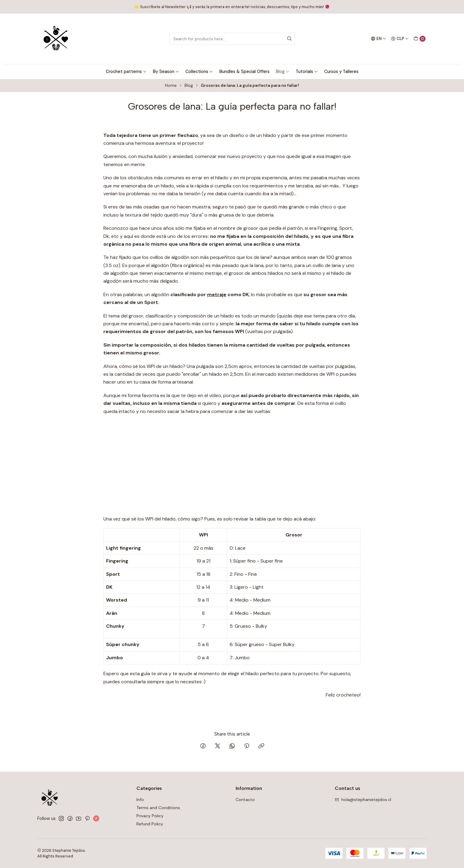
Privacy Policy (150, 816)
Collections (199, 71)
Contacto (245, 800)
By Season (166, 71)
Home (171, 86)
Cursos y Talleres (341, 71)
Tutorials (307, 71)
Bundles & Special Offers (244, 71)
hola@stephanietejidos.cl (363, 800)
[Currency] (400, 39)
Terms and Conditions (158, 808)
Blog (283, 71)
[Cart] (420, 39)
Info (140, 800)
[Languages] (379, 39)
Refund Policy (150, 824)
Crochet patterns (126, 71)
